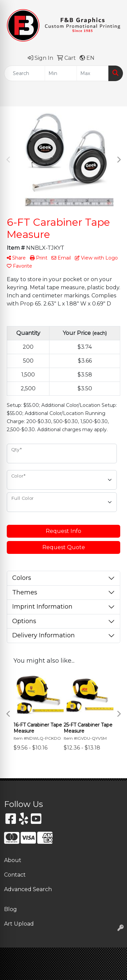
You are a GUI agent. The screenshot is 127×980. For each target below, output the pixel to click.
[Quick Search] (25, 73)
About (13, 860)
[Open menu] (113, 97)
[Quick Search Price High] (93, 73)
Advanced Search (28, 889)
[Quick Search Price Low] (61, 73)
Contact (15, 875)
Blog (10, 909)
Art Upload (19, 924)
